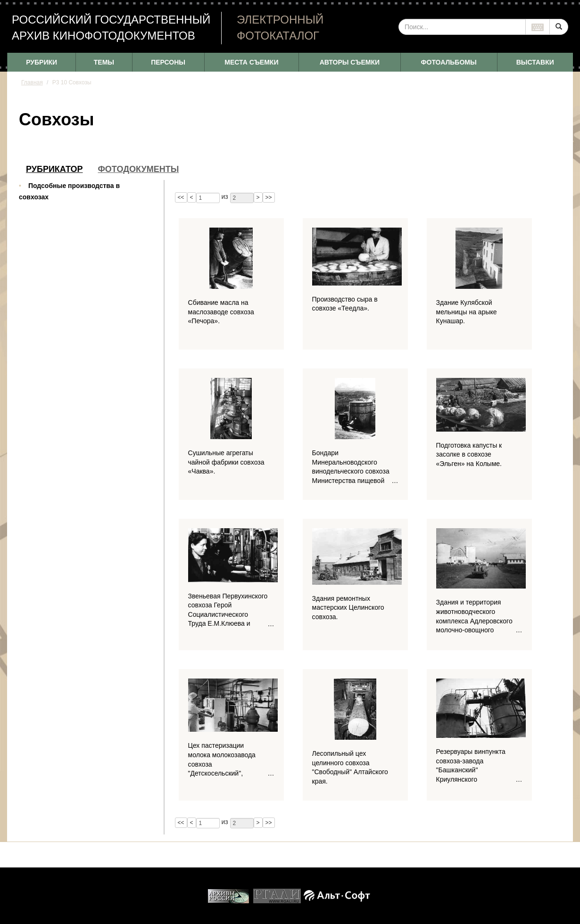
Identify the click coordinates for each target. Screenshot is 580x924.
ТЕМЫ (104, 62)
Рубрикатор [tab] (54, 169)
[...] (462, 27)
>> (269, 197)
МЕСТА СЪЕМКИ (251, 62)
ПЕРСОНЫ (168, 62)
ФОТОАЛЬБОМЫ (449, 62)
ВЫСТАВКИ (535, 62)
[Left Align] (559, 27)
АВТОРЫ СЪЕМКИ (350, 62)
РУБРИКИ (41, 62)
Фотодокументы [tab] (139, 169)
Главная (32, 82)
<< (181, 197)
